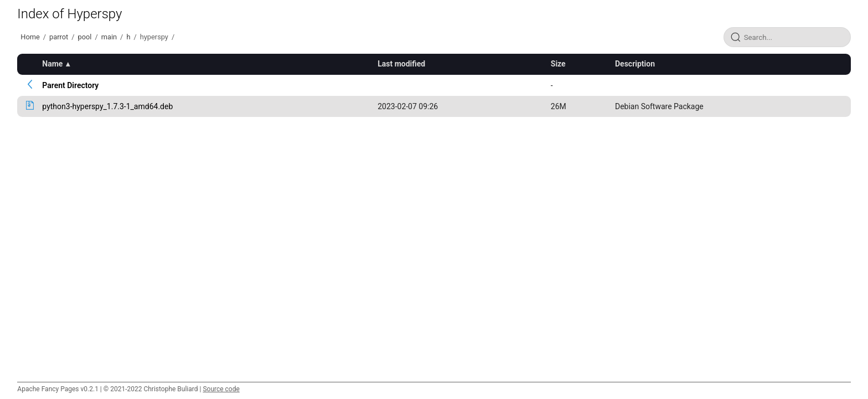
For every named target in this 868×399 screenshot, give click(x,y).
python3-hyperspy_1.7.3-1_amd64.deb (107, 106)
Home (30, 37)
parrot (59, 37)
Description (635, 64)
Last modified (401, 64)
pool (85, 37)
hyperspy (154, 37)
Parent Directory (70, 85)
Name (52, 64)
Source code (221, 389)
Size (558, 64)
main (109, 37)
